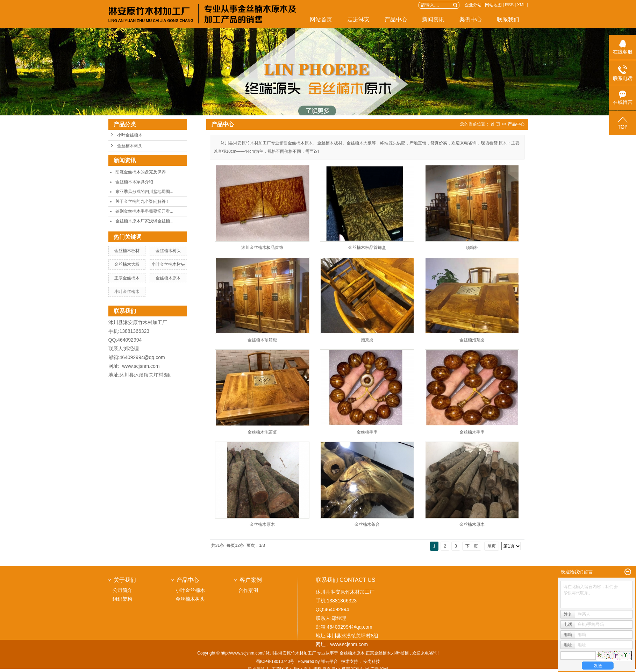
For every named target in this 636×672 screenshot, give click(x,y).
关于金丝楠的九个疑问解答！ (143, 201)
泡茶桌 (367, 340)
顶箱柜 (472, 248)
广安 (374, 669)
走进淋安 (358, 19)
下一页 (472, 546)
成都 (317, 669)
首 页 (495, 124)
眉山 (307, 669)
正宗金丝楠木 (127, 278)
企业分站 (473, 5)
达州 (365, 669)
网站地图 (493, 5)
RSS (509, 5)
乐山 (298, 669)
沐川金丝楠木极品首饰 (262, 248)
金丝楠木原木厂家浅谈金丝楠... (144, 221)
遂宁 (346, 669)
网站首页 (321, 19)
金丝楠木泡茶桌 (262, 432)
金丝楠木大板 (127, 264)
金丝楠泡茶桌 (472, 340)
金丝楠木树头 (130, 146)
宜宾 (355, 669)
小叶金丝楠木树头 (168, 264)
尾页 (492, 546)
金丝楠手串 (367, 432)
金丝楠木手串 (472, 432)
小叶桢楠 (400, 653)
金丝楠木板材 (127, 251)
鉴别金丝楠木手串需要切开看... (144, 211)
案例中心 (471, 19)
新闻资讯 (433, 19)
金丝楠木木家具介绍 (134, 182)
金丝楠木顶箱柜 (262, 340)
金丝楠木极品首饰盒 (367, 248)
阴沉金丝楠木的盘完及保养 (141, 172)
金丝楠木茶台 (367, 524)
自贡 (327, 669)
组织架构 (122, 599)
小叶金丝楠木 (130, 135)
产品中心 (396, 19)
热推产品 (256, 669)
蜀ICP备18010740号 (275, 662)
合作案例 (248, 590)
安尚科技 (372, 662)
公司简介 (122, 590)
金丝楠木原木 (168, 278)
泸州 (384, 669)
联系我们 (508, 19)
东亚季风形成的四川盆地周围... (144, 192)
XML (521, 5)
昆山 (336, 669)
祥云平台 (329, 662)
